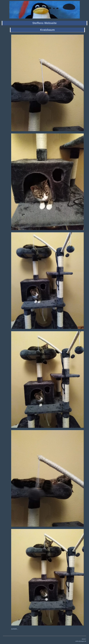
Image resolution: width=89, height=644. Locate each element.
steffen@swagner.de (81, 641)
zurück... (15, 629)
